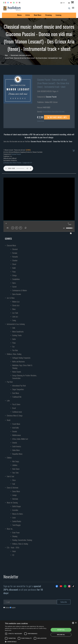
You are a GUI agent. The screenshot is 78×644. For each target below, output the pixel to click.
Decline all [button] (61, 635)
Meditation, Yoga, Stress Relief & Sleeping (22, 367)
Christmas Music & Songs (15, 416)
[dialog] (39, 632)
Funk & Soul (10, 476)
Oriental (15, 443)
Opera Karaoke (60, 112)
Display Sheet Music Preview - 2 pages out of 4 (18, 163)
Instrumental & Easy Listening (16, 324)
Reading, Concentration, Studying (22, 540)
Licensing (58, 15)
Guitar (14, 339)
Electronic (15, 499)
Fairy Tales (15, 473)
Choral (14, 264)
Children (9, 458)
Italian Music (16, 450)
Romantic (15, 257)
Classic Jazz (16, 305)
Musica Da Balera (18, 514)
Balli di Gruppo (17, 506)
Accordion (15, 510)
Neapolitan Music (17, 454)
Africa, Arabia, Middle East (20, 439)
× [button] (76, 623)
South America (17, 446)
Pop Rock (10, 382)
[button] (27, 642)
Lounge (14, 495)
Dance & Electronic (13, 488)
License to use (41, 121)
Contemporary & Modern (20, 290)
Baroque (15, 253)
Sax (13, 347)
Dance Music (16, 491)
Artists (28, 15)
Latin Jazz (15, 317)
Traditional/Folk (17, 397)
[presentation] (18, 617)
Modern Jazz (16, 302)
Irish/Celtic (16, 428)
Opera (54, 112)
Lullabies (15, 465)
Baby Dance (16, 469)
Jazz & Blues (11, 298)
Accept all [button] (61, 630)
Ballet (14, 268)
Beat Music (16, 393)
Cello (14, 328)
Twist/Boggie (16, 525)
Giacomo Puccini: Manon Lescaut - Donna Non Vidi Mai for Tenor (52, 141)
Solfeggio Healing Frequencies (21, 358)
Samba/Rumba (17, 521)
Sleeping (15, 536)
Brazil (14, 408)
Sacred (14, 287)
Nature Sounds (17, 372)
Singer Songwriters (18, 389)
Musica (19, 15)
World (9, 420)
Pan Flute (15, 350)
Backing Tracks (17, 335)
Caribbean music (17, 412)
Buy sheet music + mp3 (57, 117)
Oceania (15, 431)
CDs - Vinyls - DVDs (13, 548)
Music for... (10, 529)
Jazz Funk (15, 313)
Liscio (14, 518)
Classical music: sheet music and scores (21, 55)
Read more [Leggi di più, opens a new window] (8, 630)
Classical (15, 249)
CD (13, 555)
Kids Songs (16, 461)
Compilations (16, 279)
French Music (16, 424)
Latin (8, 401)
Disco (14, 480)
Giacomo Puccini (51, 97)
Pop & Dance (16, 404)
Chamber (15, 260)
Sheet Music (38, 15)
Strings (14, 275)
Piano (14, 272)
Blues (14, 309)
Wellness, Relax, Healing (14, 354)
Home (6, 55)
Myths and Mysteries (19, 362)
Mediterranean (17, 435)
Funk (14, 484)
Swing (14, 320)
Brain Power (16, 533)
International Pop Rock (19, 386)
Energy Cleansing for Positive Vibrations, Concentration (24, 377)
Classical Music (47, 112)
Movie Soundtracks (18, 332)
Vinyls (14, 551)
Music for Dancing (12, 503)
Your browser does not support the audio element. (18, 168)
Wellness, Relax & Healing (20, 544)
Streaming (48, 15)
